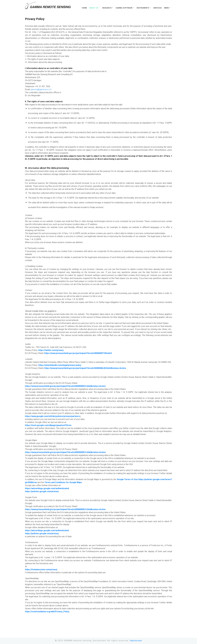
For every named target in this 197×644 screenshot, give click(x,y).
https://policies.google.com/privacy (42, 491)
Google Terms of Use (127, 479)
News (167, 8)
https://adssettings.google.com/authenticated (47, 488)
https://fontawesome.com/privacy (41, 569)
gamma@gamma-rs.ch (41, 89)
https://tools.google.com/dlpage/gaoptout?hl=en (48, 425)
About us (95, 8)
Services (157, 8)
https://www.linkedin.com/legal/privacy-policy (60, 365)
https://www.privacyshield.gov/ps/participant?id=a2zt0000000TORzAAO (78, 353)
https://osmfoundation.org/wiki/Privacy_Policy (47, 612)
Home (84, 8)
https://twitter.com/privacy (51, 350)
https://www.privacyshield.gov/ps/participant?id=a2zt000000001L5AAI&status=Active (65, 386)
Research (108, 8)
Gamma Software (125, 8)
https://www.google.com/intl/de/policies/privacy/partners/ (53, 416)
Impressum (136, 641)
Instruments (144, 8)
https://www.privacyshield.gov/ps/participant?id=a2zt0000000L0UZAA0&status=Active (85, 368)
